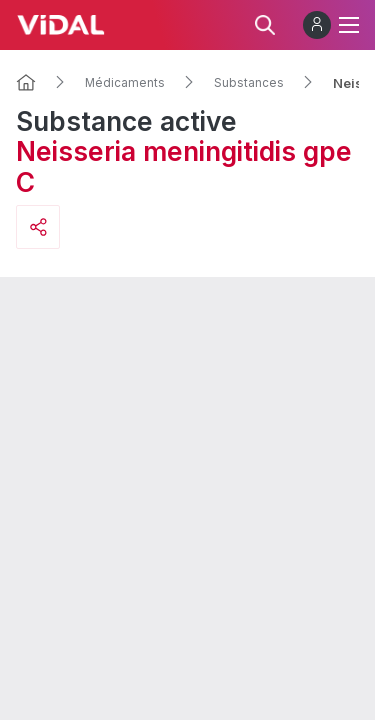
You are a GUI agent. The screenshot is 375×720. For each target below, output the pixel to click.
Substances (249, 83)
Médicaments (125, 83)
